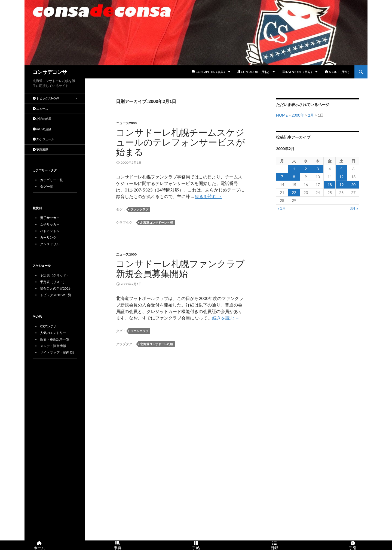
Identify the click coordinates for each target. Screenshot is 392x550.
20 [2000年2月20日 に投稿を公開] (353, 185)
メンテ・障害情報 (53, 346)
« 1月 (282, 208)
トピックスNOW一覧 (56, 295)
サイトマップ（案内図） (58, 352)
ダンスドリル (50, 244)
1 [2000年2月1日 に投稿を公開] (294, 169)
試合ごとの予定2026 (55, 288)
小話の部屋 (42, 119)
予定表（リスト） (53, 282)
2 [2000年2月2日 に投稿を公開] (306, 169)
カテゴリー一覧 (51, 180)
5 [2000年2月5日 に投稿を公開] (341, 169)
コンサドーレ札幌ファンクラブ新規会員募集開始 (180, 268)
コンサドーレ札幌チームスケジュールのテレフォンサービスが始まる (180, 142)
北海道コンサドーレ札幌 (157, 222)
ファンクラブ (139, 209)
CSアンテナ (48, 326)
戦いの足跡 (42, 129)
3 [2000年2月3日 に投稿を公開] (318, 169)
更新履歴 (40, 149)
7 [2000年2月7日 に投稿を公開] (282, 177)
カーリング (48, 237)
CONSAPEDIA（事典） (209, 72)
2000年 (298, 115)
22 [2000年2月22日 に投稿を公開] (294, 192)
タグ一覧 (47, 186)
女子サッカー (50, 224)
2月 (311, 115)
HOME (282, 115)
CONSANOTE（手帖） (254, 72)
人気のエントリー (53, 333)
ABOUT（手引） (338, 72)
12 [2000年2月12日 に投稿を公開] (341, 177)
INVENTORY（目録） (298, 72)
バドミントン (50, 231)
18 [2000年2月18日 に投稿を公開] (330, 185)
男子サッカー (50, 218)
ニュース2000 (126, 123)
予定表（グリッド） (55, 275)
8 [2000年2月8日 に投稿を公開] (294, 177)
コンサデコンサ (50, 72)
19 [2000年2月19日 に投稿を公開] (341, 185)
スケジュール (43, 139)
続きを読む (208, 196)
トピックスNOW (46, 98)
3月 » (354, 208)
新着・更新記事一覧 (55, 339)
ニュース (40, 109)
